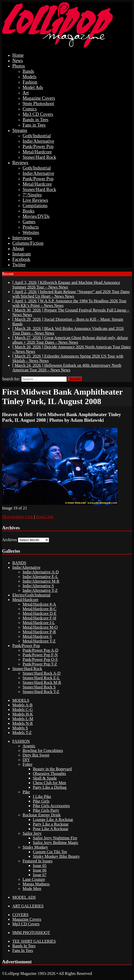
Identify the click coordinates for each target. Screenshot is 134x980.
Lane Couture (34, 879)
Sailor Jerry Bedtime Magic (56, 843)
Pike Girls (41, 801)
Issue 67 (40, 875)
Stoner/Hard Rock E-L (41, 678)
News (18, 61)
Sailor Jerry (32, 833)
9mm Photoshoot (38, 104)
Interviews (22, 238)
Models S (20, 728)
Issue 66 (40, 870)
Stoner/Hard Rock (39, 157)
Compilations (35, 206)
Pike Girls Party (46, 810)
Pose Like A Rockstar (51, 829)
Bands (28, 71)
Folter (27, 764)
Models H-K (23, 714)
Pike (26, 792)
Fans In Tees (23, 950)
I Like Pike (42, 797)
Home (18, 55)
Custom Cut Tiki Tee (50, 852)
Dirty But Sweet (36, 755)
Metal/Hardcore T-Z (39, 641)
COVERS (20, 915)
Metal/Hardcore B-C (40, 609)
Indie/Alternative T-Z (40, 590)
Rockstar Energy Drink (42, 815)
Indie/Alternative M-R (41, 581)
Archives (9, 540)
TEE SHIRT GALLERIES (34, 941)
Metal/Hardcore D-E (40, 613)
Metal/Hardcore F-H (39, 618)
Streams (20, 130)
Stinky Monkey (35, 847)
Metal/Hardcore (37, 152)
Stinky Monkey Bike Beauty (56, 856)
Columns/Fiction (28, 243)
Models (30, 77)
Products (31, 227)
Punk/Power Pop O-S (40, 659)
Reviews (20, 163)
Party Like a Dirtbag (50, 787)
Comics (30, 109)
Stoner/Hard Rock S (39, 687)
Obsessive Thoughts (49, 773)
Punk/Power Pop (38, 147)
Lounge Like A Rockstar (53, 820)
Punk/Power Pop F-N (40, 655)
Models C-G (23, 710)
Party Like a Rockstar (51, 824)
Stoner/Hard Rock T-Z (41, 692)
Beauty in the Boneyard (52, 769)
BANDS (19, 563)
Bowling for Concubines (43, 750)
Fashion (30, 82)
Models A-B (22, 705)
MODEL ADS (24, 897)
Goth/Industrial (37, 136)
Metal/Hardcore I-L (39, 623)
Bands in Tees (35, 120)
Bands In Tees (24, 946)
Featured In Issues (37, 861)
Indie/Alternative (38, 141)
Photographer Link (17, 517)
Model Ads (33, 87)
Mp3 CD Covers (38, 114)
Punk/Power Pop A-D (40, 650)
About (18, 249)
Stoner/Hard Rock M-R (42, 682)
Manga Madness (36, 884)
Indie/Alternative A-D (41, 572)
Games (29, 222)
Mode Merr (32, 889)
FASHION (21, 741)
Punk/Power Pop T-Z (40, 664)
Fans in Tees (34, 125)
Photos (19, 66)
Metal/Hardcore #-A (39, 604)
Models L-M (23, 719)
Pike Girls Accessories (51, 806)
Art (26, 93)
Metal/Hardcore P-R (39, 632)
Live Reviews (35, 200)
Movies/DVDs (36, 216)
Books (28, 211)
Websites (31, 232)
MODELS (21, 700)
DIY (26, 760)
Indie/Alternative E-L (40, 577)
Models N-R (23, 723)
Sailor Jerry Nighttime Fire (55, 838)
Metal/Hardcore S (37, 636)
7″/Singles (32, 195)
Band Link (45, 517)
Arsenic (29, 746)
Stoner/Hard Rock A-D (42, 673)
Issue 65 (40, 866)
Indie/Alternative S (38, 586)
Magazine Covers (39, 98)
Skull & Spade (45, 778)
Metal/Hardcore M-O (40, 627)
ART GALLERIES (28, 906)
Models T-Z (22, 733)
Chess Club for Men (49, 783)
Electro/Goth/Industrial (31, 595)
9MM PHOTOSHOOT (31, 933)
